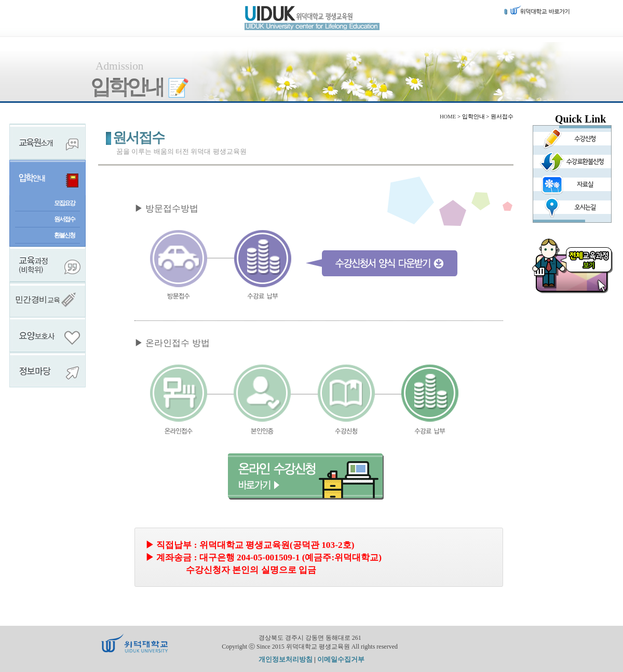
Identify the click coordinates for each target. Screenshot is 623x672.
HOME (448, 117)
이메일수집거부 (341, 659)
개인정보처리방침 (286, 659)
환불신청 (64, 235)
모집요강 (64, 203)
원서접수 (64, 219)
